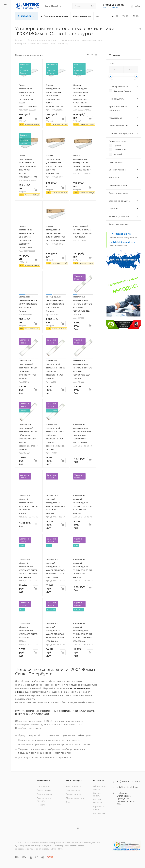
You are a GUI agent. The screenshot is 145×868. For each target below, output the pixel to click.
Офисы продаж (44, 790)
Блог (68, 802)
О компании (43, 786)
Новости (41, 805)
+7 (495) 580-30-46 (112, 5)
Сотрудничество (45, 794)
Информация (74, 781)
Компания (43, 781)
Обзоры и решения (75, 798)
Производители (73, 794)
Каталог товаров (73, 786)
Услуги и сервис (73, 790)
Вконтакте (78, 828)
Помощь (98, 781)
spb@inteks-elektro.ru (123, 242)
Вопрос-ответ (100, 813)
